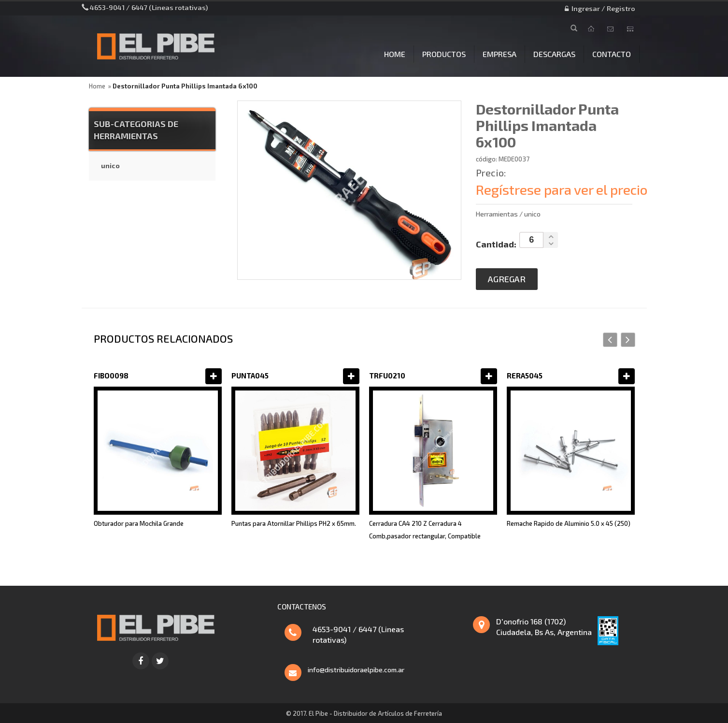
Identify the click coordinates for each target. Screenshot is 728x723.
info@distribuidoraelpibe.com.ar (356, 670)
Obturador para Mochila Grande (139, 523)
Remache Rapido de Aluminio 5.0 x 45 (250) (569, 523)
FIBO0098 (111, 376)
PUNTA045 (250, 376)
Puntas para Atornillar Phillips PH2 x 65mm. (294, 523)
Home (97, 86)
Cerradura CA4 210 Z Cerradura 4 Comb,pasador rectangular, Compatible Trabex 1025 (425, 536)
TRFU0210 (387, 376)
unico (110, 166)
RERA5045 (525, 376)
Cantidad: (496, 244)
